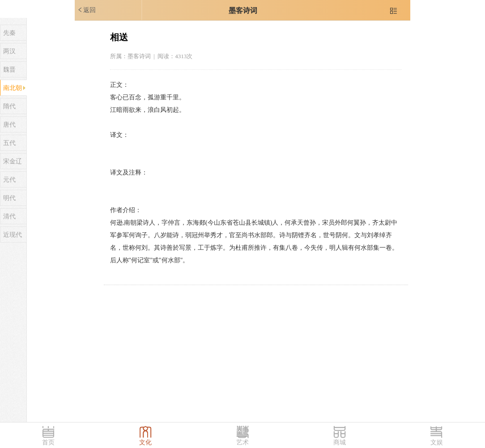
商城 (340, 442)
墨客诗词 (243, 11)
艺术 (242, 442)
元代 (9, 180)
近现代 (13, 235)
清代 (9, 216)
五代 (9, 143)
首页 (48, 442)
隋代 (9, 106)
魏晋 (9, 70)
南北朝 (13, 88)
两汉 (9, 51)
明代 (9, 198)
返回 (86, 10)
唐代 (9, 125)
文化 (145, 442)
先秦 (9, 33)
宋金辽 (13, 161)
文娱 (437, 442)
